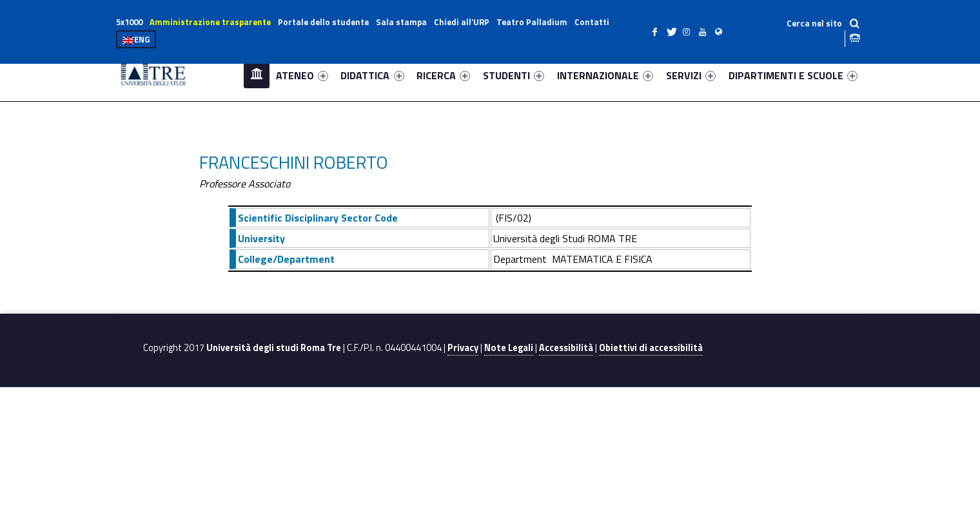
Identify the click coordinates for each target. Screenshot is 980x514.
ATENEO (302, 75)
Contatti (592, 22)
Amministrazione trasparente (210, 22)
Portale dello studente (323, 22)
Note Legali (509, 348)
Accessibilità (566, 348)
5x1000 (129, 22)
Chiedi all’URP (462, 22)
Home (257, 75)
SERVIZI (691, 75)
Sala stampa (401, 22)
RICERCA (443, 75)
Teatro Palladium (532, 22)
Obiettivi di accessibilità (651, 348)
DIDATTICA (372, 75)
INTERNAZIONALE (605, 75)
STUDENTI (514, 75)
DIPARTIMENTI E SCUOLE (793, 75)
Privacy (463, 348)
